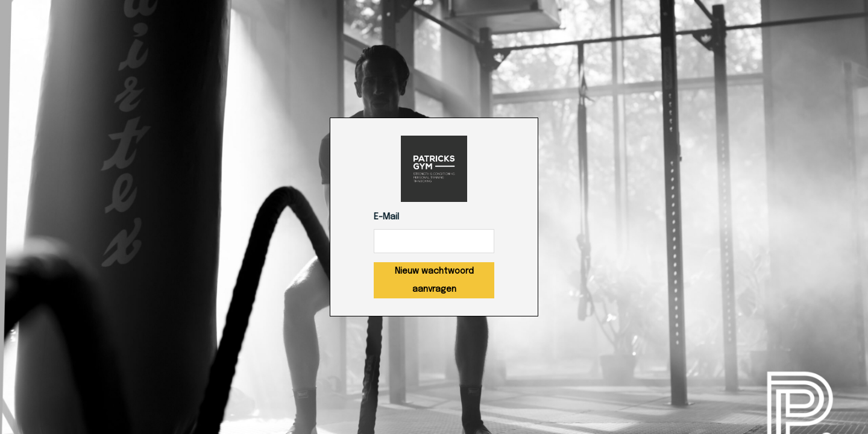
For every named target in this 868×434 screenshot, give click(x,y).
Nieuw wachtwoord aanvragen (434, 280)
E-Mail (386, 217)
